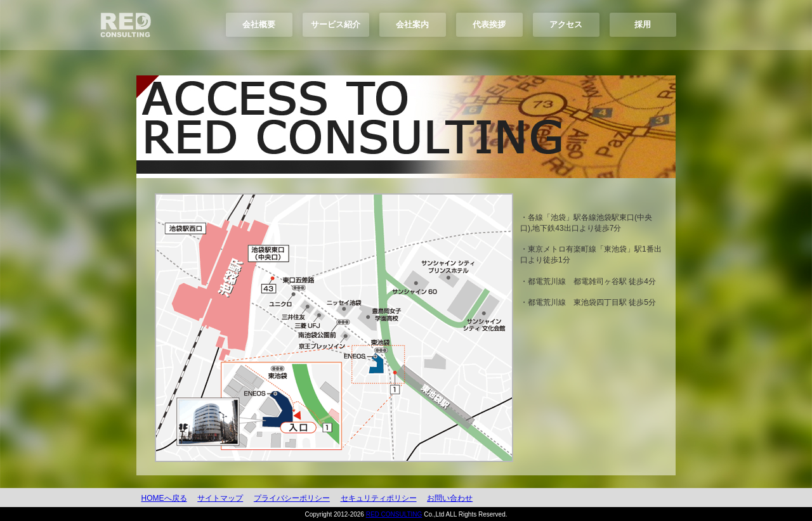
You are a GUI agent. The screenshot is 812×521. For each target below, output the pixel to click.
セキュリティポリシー (379, 498)
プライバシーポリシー (292, 498)
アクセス (566, 24)
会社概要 (259, 24)
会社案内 (412, 24)
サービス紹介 (336, 24)
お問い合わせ (450, 498)
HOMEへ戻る (164, 498)
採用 (643, 24)
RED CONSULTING (394, 514)
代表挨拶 (489, 24)
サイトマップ (220, 498)
